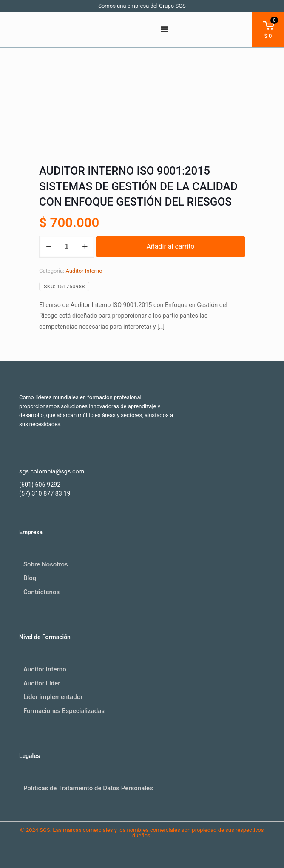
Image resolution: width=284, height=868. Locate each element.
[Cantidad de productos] (67, 247)
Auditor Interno (84, 271)
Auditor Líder (42, 683)
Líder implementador (53, 697)
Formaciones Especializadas (64, 711)
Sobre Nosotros (46, 564)
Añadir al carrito (171, 247)
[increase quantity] (85, 247)
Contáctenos (41, 592)
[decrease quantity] (49, 247)
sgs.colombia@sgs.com (52, 471)
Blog (30, 578)
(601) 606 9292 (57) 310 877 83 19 (45, 489)
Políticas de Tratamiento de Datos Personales (88, 788)
